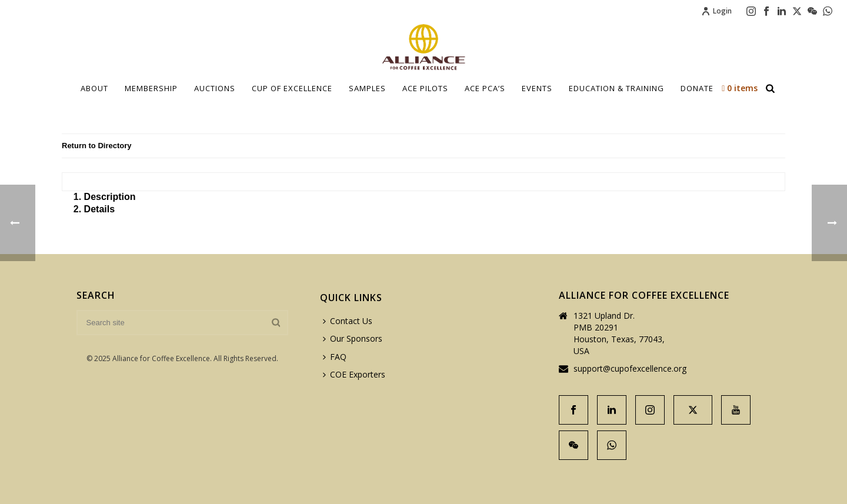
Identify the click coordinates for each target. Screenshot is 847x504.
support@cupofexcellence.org (630, 369)
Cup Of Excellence (292, 88)
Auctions (215, 88)
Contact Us (348, 321)
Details (99, 209)
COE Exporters (354, 374)
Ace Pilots (425, 88)
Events (537, 88)
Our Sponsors (353, 338)
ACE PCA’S (485, 88)
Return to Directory (96, 146)
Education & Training (616, 88)
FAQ (335, 357)
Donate (697, 88)
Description (110, 197)
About (94, 88)
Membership (151, 88)
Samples (367, 88)
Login (716, 11)
